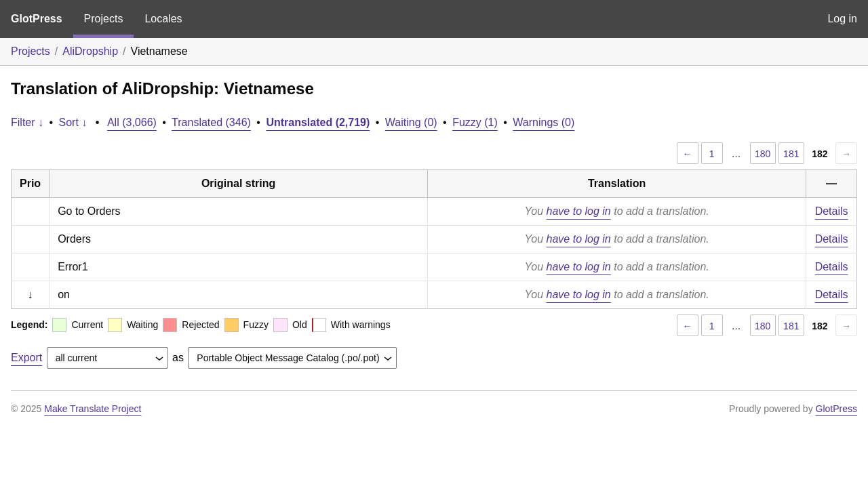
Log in (842, 19)
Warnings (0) (544, 122)
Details (832, 211)
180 (763, 154)
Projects (104, 19)
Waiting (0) (411, 122)
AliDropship (90, 51)
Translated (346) (211, 122)
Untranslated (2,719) (318, 122)
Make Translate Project (93, 409)
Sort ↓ (73, 122)
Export (26, 358)
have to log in (579, 211)
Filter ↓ (27, 122)
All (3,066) (132, 122)
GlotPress (37, 19)
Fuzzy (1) (475, 122)
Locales (163, 19)
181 (791, 154)
